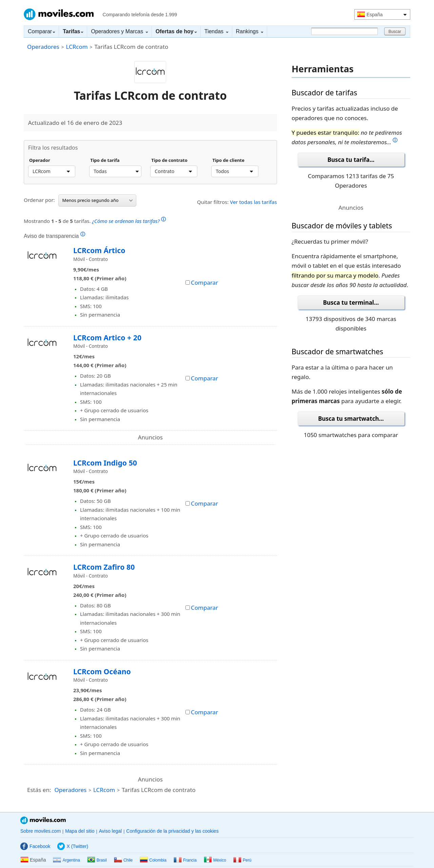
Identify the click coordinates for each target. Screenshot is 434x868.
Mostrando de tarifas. (95, 220)
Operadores (43, 47)
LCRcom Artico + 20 (107, 337)
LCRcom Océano (102, 671)
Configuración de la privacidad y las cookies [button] (172, 831)
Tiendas (216, 31)
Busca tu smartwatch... (351, 419)
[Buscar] (344, 31)
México (215, 860)
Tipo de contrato (169, 161)
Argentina (66, 860)
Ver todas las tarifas (253, 202)
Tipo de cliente (228, 161)
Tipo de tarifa (105, 161)
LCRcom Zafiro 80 (104, 567)
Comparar (41, 31)
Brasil (97, 860)
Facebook (35, 846)
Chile (123, 860)
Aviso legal (110, 831)
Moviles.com (59, 14)
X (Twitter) (73, 846)
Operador (40, 161)
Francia (185, 860)
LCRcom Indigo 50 (105, 463)
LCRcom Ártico (99, 250)
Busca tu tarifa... (351, 160)
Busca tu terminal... (351, 303)
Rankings (250, 31)
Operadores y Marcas (119, 31)
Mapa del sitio (80, 831)
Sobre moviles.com (41, 831)
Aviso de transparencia (54, 236)
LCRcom (77, 47)
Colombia (153, 860)
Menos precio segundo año (97, 200)
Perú (242, 860)
